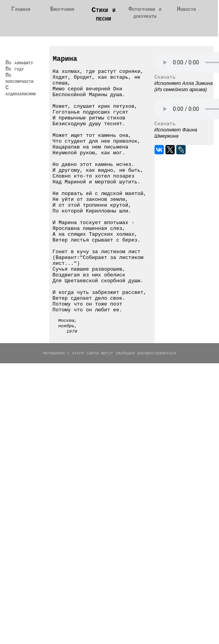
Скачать (165, 81)
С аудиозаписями (27, 106)
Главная (21, 10)
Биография (62, 10)
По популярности (25, 92)
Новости (186, 10)
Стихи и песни (103, 16)
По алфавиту (19, 69)
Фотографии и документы (145, 14)
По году (17, 80)
